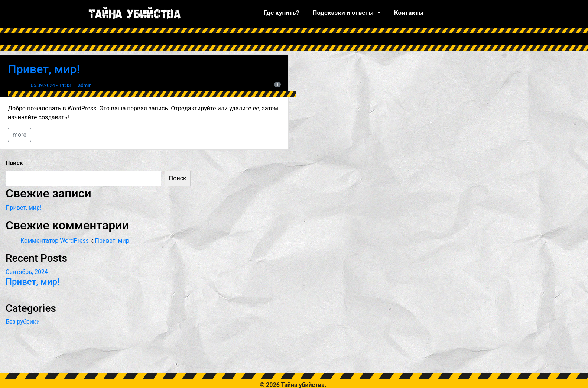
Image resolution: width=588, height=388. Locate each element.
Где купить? (281, 13)
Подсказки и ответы (344, 13)
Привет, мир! (44, 69)
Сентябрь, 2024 (27, 272)
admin (85, 85)
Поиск (14, 163)
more (20, 135)
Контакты (409, 13)
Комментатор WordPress (55, 241)
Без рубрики (23, 322)
